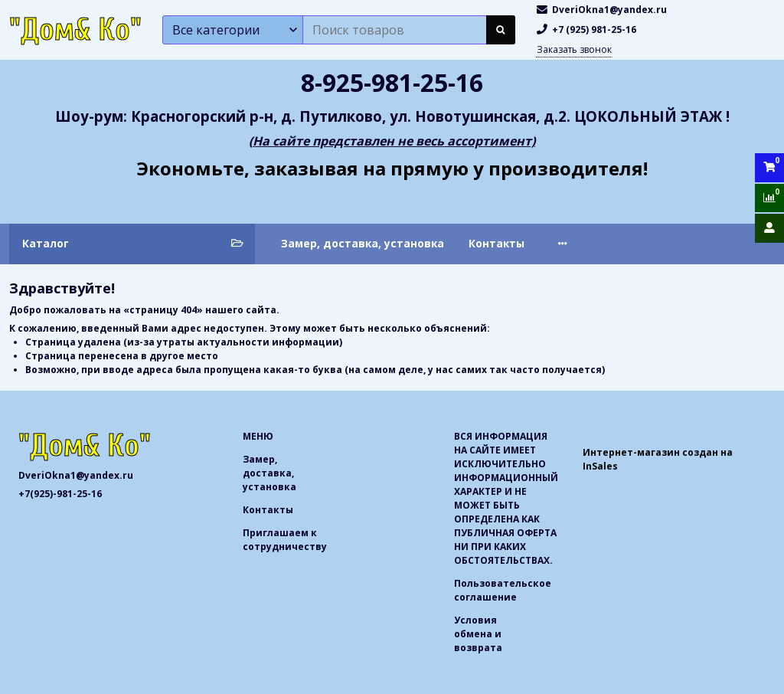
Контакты (497, 243)
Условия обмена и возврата (478, 634)
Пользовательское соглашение (503, 590)
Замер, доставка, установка (363, 243)
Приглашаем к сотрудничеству (640, 243)
